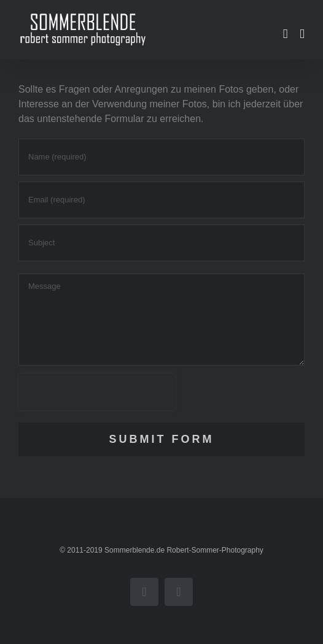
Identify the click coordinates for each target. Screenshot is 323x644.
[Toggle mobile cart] (286, 34)
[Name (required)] (161, 157)
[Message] (161, 320)
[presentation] (97, 392)
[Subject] (161, 243)
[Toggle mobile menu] (302, 34)
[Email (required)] (161, 200)
